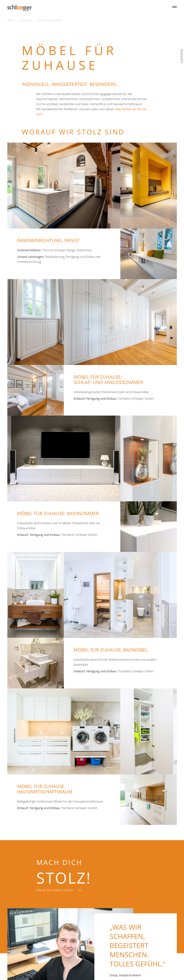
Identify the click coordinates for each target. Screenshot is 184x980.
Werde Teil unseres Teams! (55, 890)
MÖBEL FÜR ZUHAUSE (49, 20)
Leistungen (26, 20)
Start (11, 20)
